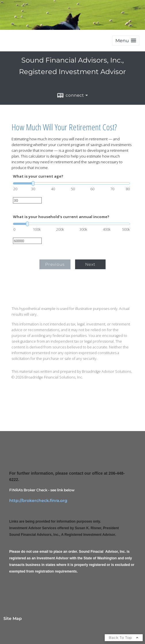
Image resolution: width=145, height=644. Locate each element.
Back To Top (124, 638)
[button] (126, 41)
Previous (55, 264)
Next (90, 264)
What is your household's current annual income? (61, 217)
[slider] (71, 183)
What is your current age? (38, 176)
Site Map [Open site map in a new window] (13, 618)
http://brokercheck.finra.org (38, 501)
